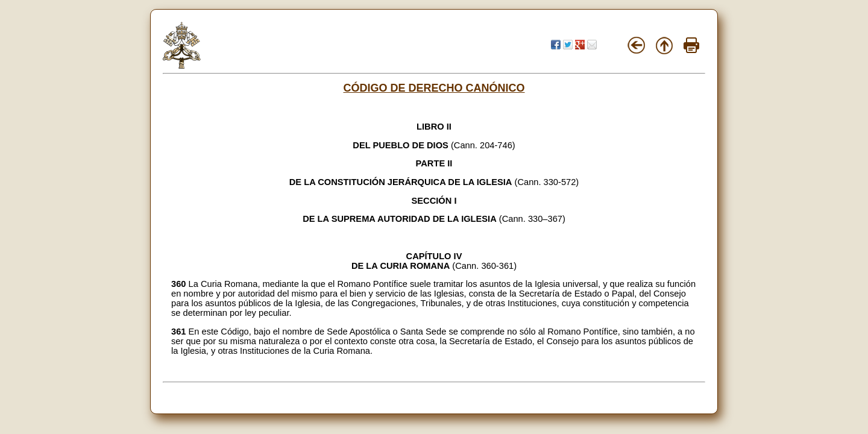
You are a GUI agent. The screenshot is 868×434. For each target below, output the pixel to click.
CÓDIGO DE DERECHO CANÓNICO (434, 88)
